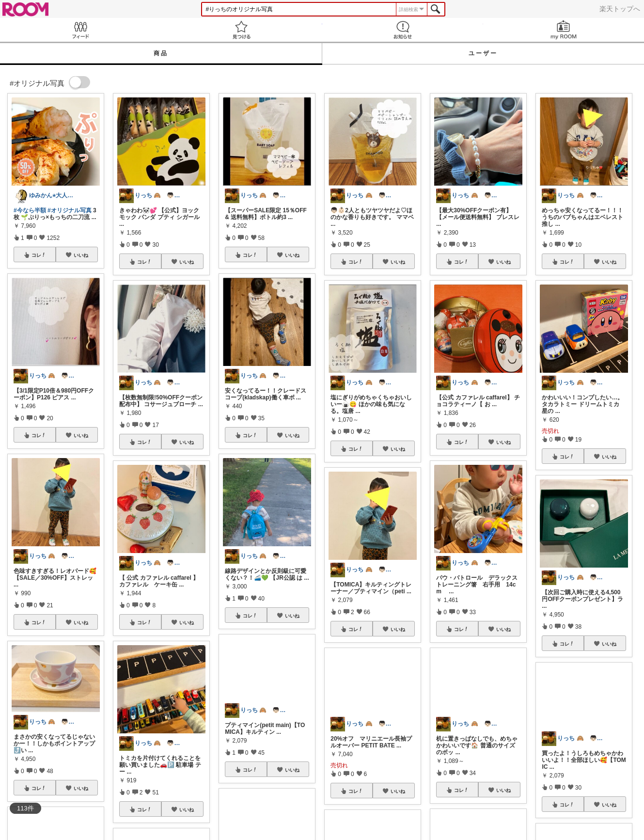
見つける (241, 30)
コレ (39, 255)
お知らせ (403, 30)
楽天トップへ (620, 9)
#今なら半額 (30, 210)
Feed (80, 30)
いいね (81, 255)
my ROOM (564, 30)
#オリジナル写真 (70, 210)
